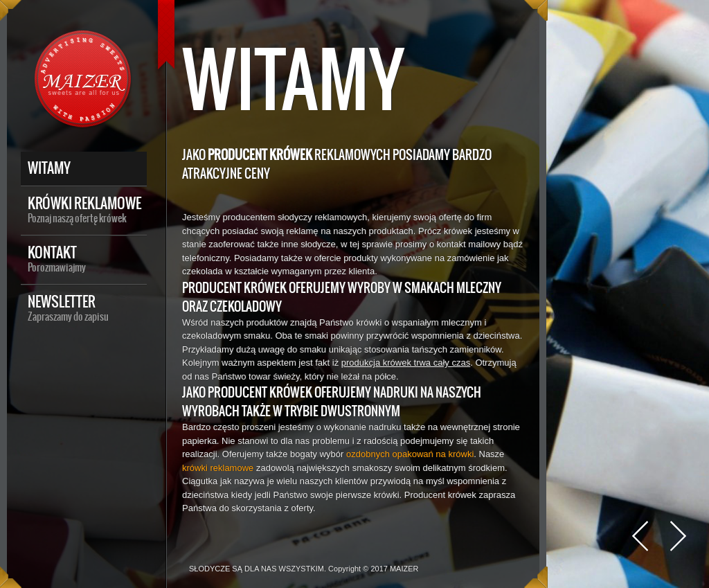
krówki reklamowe (218, 468)
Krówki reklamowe (87, 208)
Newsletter (87, 307)
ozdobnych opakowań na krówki (410, 454)
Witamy (49, 168)
